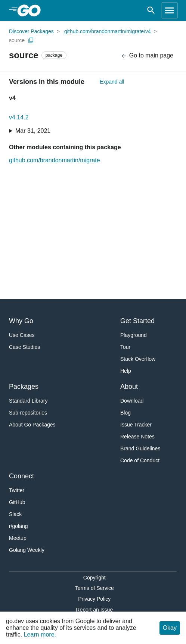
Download (132, 401)
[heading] (32, 10)
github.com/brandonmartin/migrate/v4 (108, 31)
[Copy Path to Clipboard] (31, 40)
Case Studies (24, 347)
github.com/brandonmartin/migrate (55, 160)
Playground (134, 335)
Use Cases (22, 335)
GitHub (17, 502)
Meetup (18, 538)
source (17, 40)
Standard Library (28, 401)
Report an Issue (94, 610)
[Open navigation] (170, 10)
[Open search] (151, 10)
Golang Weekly (27, 550)
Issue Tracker (136, 425)
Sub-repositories (28, 413)
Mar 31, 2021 (33, 131)
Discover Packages (31, 31)
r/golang (18, 526)
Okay (170, 628)
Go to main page (147, 56)
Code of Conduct (140, 460)
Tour (125, 347)
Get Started (137, 321)
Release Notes (137, 437)
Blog (125, 413)
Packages (24, 387)
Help (126, 371)
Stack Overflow (138, 359)
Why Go (21, 321)
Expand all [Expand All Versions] (112, 82)
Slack (15, 514)
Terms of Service (94, 588)
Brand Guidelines (140, 448)
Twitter (17, 490)
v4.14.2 (19, 117)
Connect (21, 476)
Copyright (94, 578)
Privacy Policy (94, 599)
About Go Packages (32, 425)
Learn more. (40, 634)
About (129, 387)
